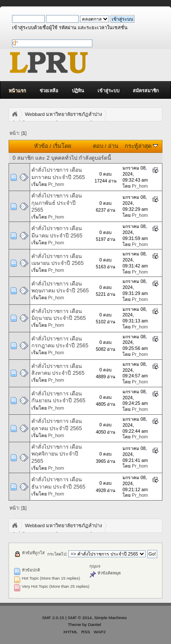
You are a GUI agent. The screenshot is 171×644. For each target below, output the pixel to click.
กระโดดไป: (57, 554)
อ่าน (113, 146)
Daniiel (95, 624)
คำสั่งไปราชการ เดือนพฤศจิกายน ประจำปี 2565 (57, 454)
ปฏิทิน (78, 91)
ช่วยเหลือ (49, 91)
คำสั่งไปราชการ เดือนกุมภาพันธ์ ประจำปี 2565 (57, 203)
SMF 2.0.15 (53, 618)
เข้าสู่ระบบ (108, 91)
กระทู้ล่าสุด (141, 146)
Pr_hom (56, 184)
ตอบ (98, 146)
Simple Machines (110, 618)
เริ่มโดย (62, 146)
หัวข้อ (41, 146)
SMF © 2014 (80, 618)
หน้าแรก (17, 91)
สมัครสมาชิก (146, 91)
